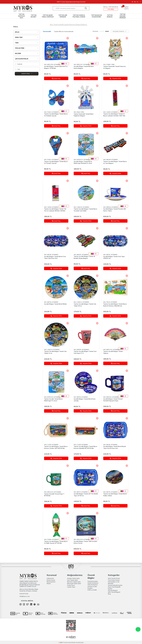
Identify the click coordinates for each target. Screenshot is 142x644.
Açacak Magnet (113, 590)
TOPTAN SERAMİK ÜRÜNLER (123, 16)
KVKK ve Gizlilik (92, 590)
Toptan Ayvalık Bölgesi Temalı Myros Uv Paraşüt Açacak (56, 162)
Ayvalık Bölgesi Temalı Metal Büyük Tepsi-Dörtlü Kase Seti (115, 447)
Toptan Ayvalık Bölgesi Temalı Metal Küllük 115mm (115, 495)
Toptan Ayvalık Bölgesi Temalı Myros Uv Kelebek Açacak (56, 115)
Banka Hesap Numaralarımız (51, 581)
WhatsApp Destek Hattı (138, 629)
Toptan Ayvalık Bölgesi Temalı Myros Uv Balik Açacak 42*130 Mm (56, 542)
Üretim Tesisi (71, 585)
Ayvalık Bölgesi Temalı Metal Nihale (55, 304)
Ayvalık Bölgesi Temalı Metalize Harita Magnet (84, 67)
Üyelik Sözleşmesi (93, 583)
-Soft (60, 642)
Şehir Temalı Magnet (114, 592)
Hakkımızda (50, 578)
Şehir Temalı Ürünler (114, 578)
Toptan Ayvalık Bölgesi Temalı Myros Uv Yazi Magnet (115, 162)
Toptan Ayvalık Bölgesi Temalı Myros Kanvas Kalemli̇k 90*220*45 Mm (85, 447)
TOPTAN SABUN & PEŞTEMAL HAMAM (79, 16)
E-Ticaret (65, 642)
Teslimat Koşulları (93, 581)
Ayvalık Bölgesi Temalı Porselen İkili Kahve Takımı (114, 210)
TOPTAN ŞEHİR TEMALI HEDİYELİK (48, 16)
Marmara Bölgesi (75, 24)
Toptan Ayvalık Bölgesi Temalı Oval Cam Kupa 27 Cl (85, 352)
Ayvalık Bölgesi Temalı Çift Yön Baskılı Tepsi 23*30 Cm (86, 495)
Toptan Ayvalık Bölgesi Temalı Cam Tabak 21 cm (55, 352)
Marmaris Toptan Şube (74, 582)
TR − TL (136, 2)
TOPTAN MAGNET (34, 16)
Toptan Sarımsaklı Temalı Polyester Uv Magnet (115, 67)
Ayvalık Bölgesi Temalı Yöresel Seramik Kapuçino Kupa (113, 400)
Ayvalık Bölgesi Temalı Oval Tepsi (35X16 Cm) (114, 257)
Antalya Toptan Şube (73, 578)
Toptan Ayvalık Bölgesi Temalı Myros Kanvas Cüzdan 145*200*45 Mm (56, 447)
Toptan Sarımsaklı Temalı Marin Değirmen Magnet (84, 115)
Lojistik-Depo (71, 587)
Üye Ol (105, 7)
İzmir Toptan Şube (72, 580)
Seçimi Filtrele (27, 74)
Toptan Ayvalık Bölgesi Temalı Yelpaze (113, 352)
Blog (109, 594)
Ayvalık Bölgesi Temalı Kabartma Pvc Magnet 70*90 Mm (56, 67)
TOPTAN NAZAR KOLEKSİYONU (96, 16)
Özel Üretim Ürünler (114, 580)
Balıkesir (84, 24)
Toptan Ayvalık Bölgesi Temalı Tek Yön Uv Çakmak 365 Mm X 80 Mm (55, 210)
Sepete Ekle (115, 78)
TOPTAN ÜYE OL (113, 7)
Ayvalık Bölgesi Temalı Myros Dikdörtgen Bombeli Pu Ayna (83, 162)
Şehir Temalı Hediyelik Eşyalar (59, 24)
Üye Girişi (111, 9)
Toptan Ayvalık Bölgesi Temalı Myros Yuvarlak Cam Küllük (85, 210)
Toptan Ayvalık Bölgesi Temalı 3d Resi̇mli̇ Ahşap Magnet (84, 257)
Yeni (18, 69)
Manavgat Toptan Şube (74, 583)
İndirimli (19, 64)
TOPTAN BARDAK (110, 16)
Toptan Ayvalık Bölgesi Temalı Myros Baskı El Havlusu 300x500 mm (115, 305)
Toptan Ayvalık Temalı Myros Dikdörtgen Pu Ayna (53, 400)
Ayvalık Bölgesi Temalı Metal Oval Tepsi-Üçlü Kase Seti (55, 257)
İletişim (49, 583)
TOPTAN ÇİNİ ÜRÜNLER (63, 16)
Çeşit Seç (59, 78)
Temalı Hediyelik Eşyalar (115, 585)
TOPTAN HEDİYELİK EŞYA (21, 16)
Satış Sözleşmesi (93, 585)
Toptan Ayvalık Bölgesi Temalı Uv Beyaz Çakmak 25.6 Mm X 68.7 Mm (114, 115)
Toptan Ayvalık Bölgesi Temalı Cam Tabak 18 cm (85, 305)
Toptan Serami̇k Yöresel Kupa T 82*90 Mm (54, 495)
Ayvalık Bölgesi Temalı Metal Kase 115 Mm (85, 400)
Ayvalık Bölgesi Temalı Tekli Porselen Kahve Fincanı (85, 542)
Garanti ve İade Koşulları (92, 587)
